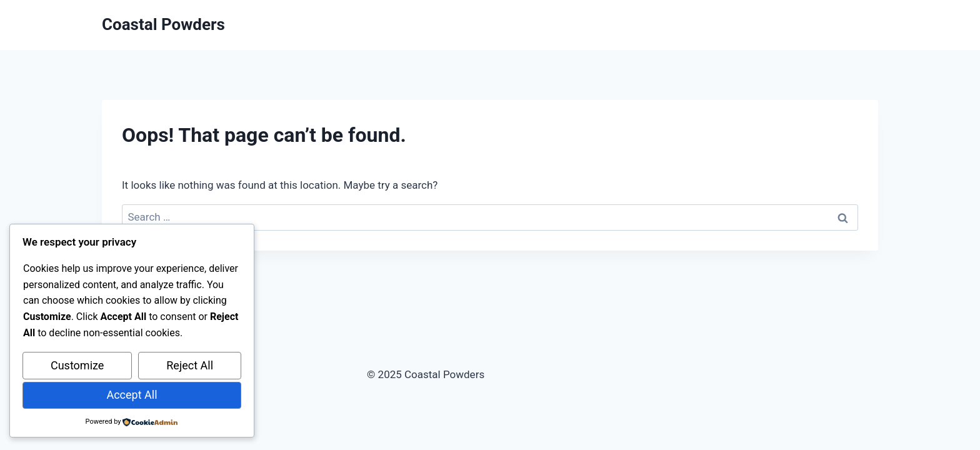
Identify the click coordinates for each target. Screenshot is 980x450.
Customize (77, 365)
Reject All (190, 365)
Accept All (132, 395)
